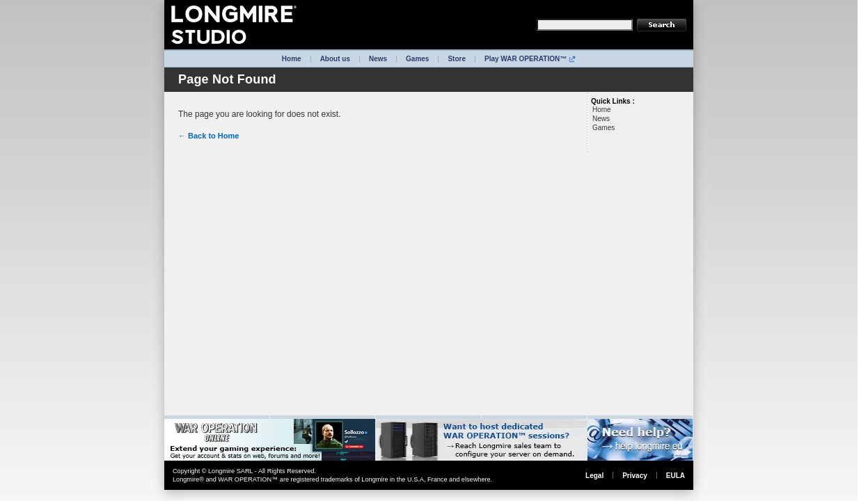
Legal (594, 476)
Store (457, 59)
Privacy (635, 476)
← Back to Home (208, 136)
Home (292, 59)
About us (335, 59)
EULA (676, 476)
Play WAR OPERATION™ (530, 59)
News (378, 59)
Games (417, 59)
